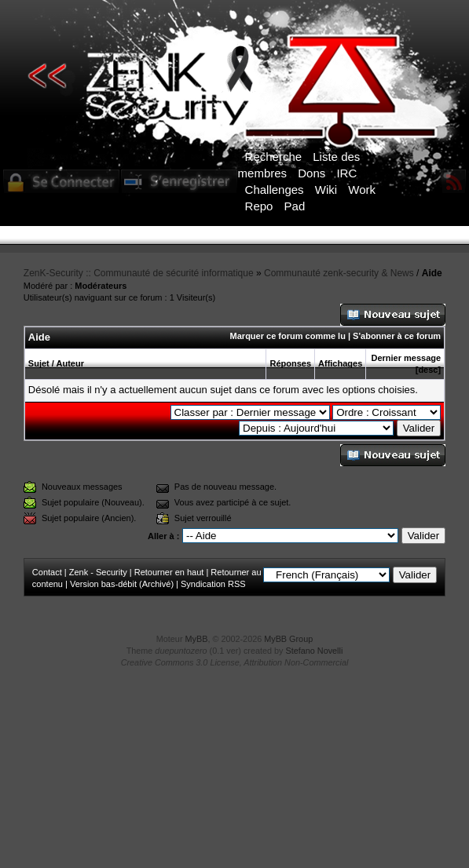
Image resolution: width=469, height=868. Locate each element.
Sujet (39, 363)
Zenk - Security (98, 572)
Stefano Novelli (315, 651)
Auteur (70, 363)
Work (362, 190)
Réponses (290, 363)
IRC (346, 173)
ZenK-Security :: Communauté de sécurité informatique (139, 273)
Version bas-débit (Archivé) (122, 584)
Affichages (340, 363)
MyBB (197, 639)
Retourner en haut (169, 572)
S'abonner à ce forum (397, 336)
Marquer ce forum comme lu (288, 336)
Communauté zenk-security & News (339, 273)
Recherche (274, 157)
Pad (295, 206)
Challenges (275, 190)
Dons (311, 173)
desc (428, 370)
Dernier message (406, 358)
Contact (47, 572)
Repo (259, 206)
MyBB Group (288, 639)
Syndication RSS (213, 584)
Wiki (326, 190)
